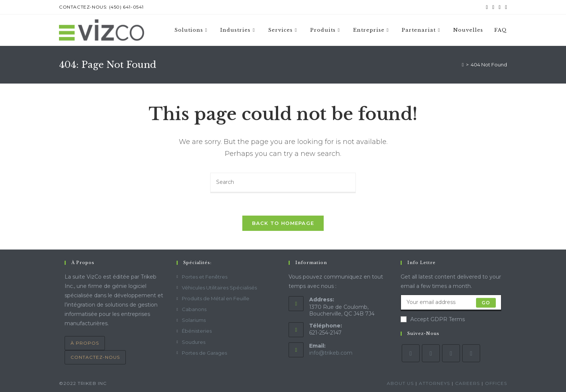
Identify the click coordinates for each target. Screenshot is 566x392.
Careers (467, 383)
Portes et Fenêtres (205, 277)
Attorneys (434, 383)
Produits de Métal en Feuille (216, 298)
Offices (496, 383)
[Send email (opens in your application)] (505, 7)
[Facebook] (431, 353)
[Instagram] (451, 353)
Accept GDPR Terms (433, 319)
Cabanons (194, 309)
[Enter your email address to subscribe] (451, 303)
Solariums (194, 320)
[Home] (463, 65)
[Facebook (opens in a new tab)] (493, 7)
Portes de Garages (204, 353)
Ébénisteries (197, 331)
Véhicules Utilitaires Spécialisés (219, 288)
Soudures (194, 342)
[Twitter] (411, 353)
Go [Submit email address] (486, 303)
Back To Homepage (283, 223)
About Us (400, 383)
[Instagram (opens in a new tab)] (500, 7)
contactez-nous (95, 357)
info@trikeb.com (331, 353)
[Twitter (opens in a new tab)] (487, 7)
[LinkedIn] (471, 353)
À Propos (85, 343)
